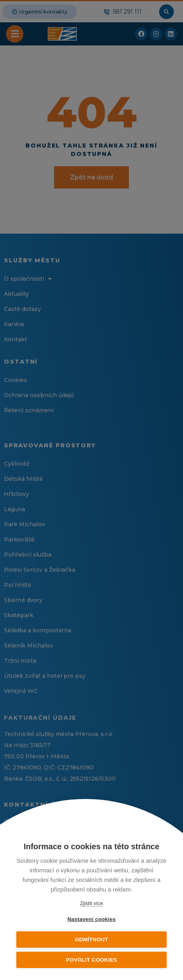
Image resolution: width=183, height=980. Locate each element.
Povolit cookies (91, 960)
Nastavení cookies (91, 919)
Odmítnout (91, 940)
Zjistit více (91, 903)
